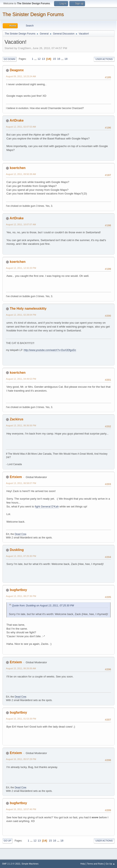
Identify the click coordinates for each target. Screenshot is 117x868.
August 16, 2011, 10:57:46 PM (21, 809)
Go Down (9, 59)
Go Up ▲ (110, 864)
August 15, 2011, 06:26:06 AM (21, 668)
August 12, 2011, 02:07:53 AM (21, 127)
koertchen (18, 168)
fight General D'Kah (47, 506)
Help (83, 864)
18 (66, 59)
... (36, 59)
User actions (104, 59)
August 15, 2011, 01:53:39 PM (21, 719)
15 (54, 59)
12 (39, 59)
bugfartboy (18, 590)
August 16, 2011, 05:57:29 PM (21, 759)
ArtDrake (17, 120)
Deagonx (17, 70)
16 (59, 59)
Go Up (7, 841)
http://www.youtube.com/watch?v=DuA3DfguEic (50, 350)
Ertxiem (16, 477)
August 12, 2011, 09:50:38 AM (21, 174)
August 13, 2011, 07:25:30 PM (21, 556)
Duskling (17, 550)
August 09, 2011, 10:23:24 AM (21, 76)
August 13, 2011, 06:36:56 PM (21, 425)
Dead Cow (20, 534)
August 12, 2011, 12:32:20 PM (21, 268)
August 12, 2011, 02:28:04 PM (21, 315)
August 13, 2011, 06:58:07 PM (21, 483)
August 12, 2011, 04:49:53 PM (21, 379)
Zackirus (17, 419)
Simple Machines (30, 864)
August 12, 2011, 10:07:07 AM (21, 224)
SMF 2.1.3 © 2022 (11, 864)
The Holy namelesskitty (28, 309)
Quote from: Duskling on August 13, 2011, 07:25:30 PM (43, 606)
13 (43, 59)
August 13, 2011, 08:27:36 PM (21, 596)
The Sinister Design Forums (33, 14)
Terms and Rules (95, 864)
